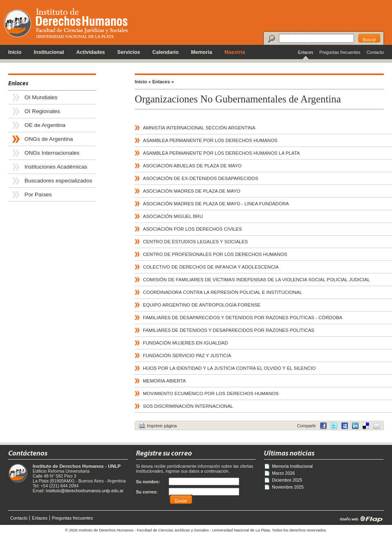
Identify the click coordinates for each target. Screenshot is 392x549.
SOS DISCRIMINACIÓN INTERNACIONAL (188, 406)
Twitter (334, 426)
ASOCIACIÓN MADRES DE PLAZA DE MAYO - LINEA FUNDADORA (216, 204)
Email (376, 426)
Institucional (49, 52)
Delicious (355, 426)
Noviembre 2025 (288, 487)
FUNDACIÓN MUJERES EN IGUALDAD (185, 343)
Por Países (38, 194)
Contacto (375, 52)
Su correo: (147, 492)
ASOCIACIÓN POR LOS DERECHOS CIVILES (193, 229)
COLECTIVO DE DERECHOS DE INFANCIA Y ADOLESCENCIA (211, 267)
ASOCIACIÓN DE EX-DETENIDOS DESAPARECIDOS (201, 178)
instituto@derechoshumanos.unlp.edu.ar (85, 491)
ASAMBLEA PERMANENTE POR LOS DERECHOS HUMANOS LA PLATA (221, 153)
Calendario (166, 52)
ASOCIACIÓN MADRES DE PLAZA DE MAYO (192, 191)
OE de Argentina (45, 125)
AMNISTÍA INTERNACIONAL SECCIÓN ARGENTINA (199, 128)
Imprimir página (162, 426)
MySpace (345, 426)
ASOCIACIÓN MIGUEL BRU (173, 216)
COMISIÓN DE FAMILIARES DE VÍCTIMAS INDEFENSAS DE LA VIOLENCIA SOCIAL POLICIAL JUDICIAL (256, 280)
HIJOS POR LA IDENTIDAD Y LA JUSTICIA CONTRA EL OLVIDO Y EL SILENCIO (229, 368)
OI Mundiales (41, 97)
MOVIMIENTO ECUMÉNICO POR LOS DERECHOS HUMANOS (211, 393)
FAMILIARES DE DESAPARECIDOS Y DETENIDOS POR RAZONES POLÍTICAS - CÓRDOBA (243, 318)
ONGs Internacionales (52, 153)
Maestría (235, 52)
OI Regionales (42, 111)
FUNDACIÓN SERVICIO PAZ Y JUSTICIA (187, 356)
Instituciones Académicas (56, 167)
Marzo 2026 (283, 473)
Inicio (15, 52)
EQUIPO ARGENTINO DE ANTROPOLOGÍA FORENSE (202, 305)
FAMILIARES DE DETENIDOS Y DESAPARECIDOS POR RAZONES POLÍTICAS (229, 330)
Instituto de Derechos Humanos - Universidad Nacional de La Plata (66, 23)
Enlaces (305, 52)
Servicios (129, 52)
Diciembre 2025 (287, 480)
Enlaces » (163, 82)
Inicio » (143, 82)
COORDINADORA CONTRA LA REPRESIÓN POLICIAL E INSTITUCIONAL (223, 292)
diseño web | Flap (359, 519)
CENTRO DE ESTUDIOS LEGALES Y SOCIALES (195, 242)
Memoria (202, 52)
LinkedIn (366, 426)
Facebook (323, 426)
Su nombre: (148, 482)
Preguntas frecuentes (340, 52)
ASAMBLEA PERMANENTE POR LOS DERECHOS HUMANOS (210, 140)
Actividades (91, 52)
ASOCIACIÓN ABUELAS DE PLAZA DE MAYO (192, 166)
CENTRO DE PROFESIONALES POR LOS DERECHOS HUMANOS (215, 254)
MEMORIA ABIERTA (164, 381)
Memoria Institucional (292, 466)
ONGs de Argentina (49, 139)
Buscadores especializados (58, 181)
